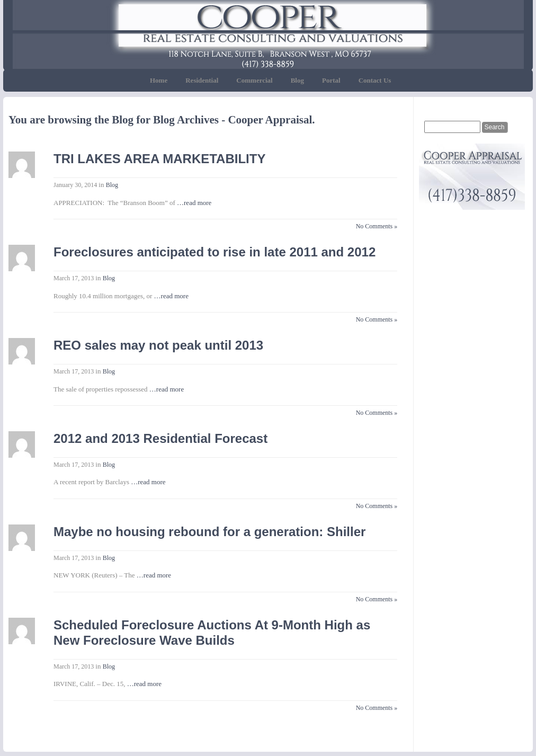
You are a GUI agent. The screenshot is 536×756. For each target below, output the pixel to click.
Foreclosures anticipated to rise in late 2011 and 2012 (215, 252)
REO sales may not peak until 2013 (158, 345)
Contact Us (375, 80)
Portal (331, 80)
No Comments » (377, 226)
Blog (297, 80)
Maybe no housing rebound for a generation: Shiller (209, 532)
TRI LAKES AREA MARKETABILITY (159, 159)
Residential (202, 80)
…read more (194, 203)
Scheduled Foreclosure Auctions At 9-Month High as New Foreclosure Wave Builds (212, 633)
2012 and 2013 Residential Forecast (160, 438)
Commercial (254, 80)
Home (159, 80)
